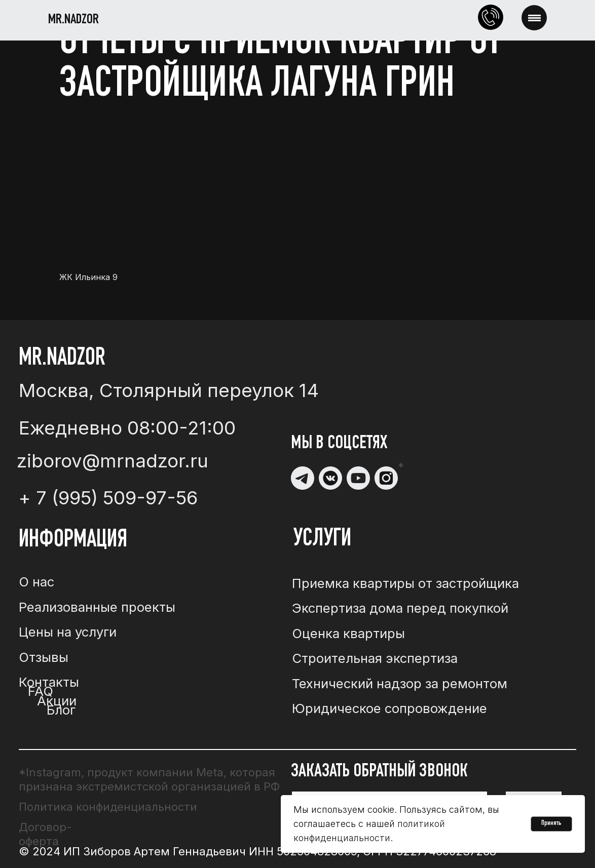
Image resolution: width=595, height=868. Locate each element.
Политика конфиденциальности (108, 807)
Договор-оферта (45, 834)
